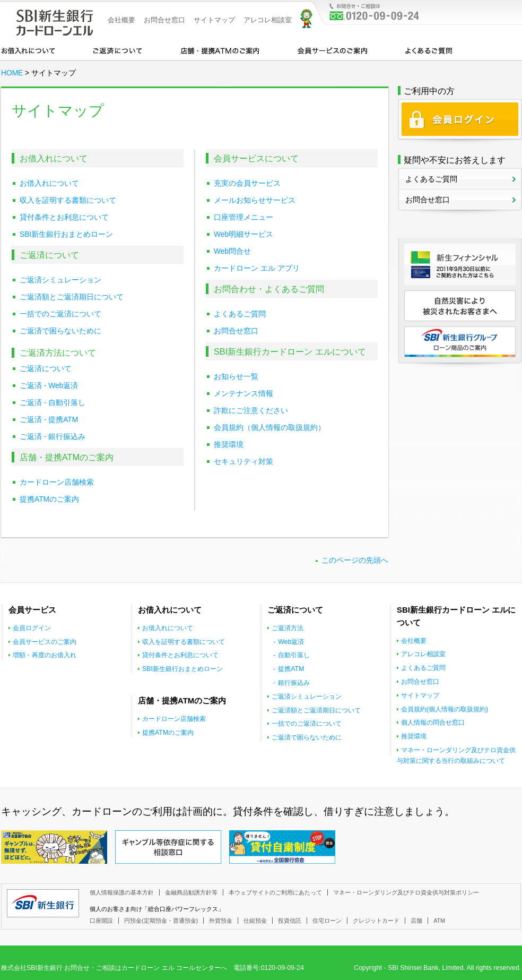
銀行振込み (294, 683)
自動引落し (294, 655)
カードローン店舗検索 (57, 482)
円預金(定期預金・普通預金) (161, 921)
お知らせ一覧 (236, 377)
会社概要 (121, 20)
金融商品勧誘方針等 (191, 892)
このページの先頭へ (355, 560)
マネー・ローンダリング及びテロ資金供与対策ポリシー (406, 892)
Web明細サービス (243, 234)
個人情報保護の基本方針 (122, 892)
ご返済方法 (288, 628)
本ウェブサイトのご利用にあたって (275, 892)
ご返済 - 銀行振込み (53, 437)
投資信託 (290, 921)
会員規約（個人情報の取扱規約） (269, 428)
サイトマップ (214, 20)
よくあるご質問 (429, 50)
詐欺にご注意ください (251, 411)
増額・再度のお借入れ (45, 655)
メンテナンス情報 (243, 394)
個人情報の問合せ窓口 (433, 723)
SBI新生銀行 (43, 903)
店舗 (416, 921)
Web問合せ (232, 251)
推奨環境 (229, 445)
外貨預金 (221, 921)
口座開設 (101, 921)
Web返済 (291, 642)
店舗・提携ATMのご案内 (220, 50)
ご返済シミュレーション (60, 280)
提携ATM (291, 669)
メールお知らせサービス (255, 200)
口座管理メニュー (243, 217)
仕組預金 (255, 921)
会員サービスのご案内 (332, 50)
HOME (12, 73)
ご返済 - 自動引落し (53, 403)
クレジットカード (376, 921)
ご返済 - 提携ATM (49, 420)
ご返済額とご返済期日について (72, 297)
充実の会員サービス (247, 183)
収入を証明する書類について (68, 200)
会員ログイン (32, 628)
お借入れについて (28, 50)
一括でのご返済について (60, 314)
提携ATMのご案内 (49, 499)
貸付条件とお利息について (64, 217)
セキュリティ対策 (243, 462)
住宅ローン (327, 921)
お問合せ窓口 (164, 20)
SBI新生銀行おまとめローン (66, 234)
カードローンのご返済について (118, 50)
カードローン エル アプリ (257, 268)
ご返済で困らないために (60, 331)
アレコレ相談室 (268, 20)
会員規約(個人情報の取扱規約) (445, 709)
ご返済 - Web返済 (49, 386)
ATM (439, 921)
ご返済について (46, 369)
